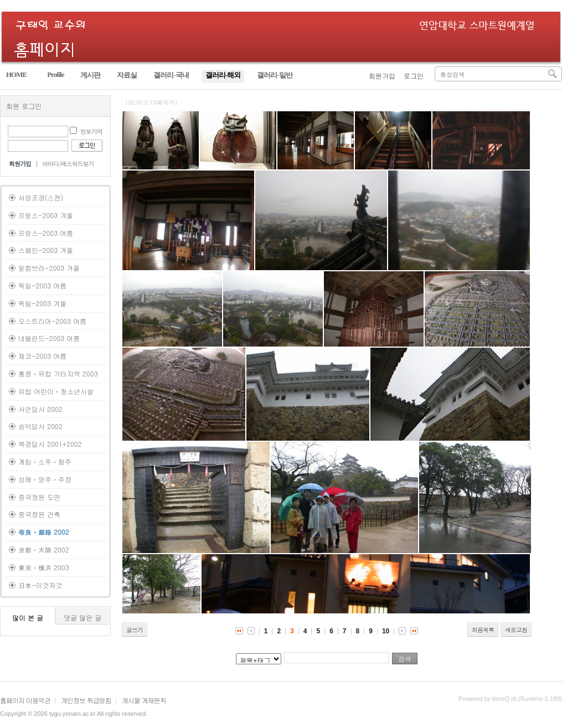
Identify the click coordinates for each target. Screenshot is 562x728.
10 (386, 631)
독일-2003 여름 (42, 285)
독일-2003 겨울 (42, 303)
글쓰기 (135, 630)
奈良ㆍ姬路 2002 (44, 532)
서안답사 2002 (40, 409)
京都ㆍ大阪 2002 (44, 549)
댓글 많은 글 (83, 618)
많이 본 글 (28, 618)
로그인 (414, 76)
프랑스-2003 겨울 (46, 215)
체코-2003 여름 (42, 356)
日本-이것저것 (40, 585)
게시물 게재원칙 (144, 700)
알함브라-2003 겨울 (49, 268)
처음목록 (483, 630)
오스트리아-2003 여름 (52, 321)
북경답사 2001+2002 (50, 444)
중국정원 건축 (39, 514)
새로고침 (516, 630)
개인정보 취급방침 (86, 700)
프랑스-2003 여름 (46, 233)
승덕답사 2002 (40, 426)
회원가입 (382, 76)
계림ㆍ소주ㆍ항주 (45, 461)
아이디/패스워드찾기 (68, 164)
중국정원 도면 (39, 497)
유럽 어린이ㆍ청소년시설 (56, 391)
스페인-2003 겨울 (46, 250)
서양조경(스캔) (41, 197)
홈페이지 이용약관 (25, 700)
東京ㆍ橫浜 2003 (44, 567)
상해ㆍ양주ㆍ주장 (45, 479)
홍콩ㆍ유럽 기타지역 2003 (58, 373)
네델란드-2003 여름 (49, 338)
